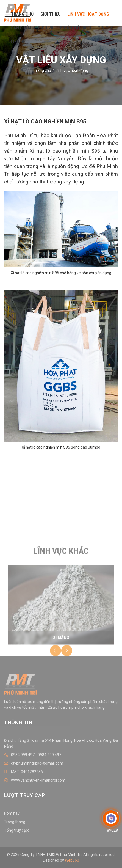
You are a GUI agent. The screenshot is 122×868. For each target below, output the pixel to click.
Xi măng (61, 640)
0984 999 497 (23, 755)
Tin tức (106, 28)
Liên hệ (18, 42)
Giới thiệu (50, 14)
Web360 (72, 860)
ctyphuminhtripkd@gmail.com (37, 763)
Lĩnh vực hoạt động (88, 14)
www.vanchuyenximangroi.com (38, 780)
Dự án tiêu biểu (76, 28)
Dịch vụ (46, 28)
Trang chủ (22, 14)
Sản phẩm (21, 28)
